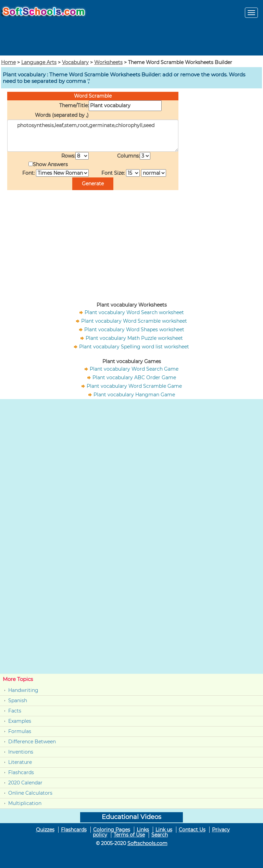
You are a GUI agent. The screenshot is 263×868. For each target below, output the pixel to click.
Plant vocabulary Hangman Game (134, 395)
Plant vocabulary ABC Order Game (134, 377)
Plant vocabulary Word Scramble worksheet (134, 321)
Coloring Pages (112, 830)
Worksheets (108, 62)
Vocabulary (75, 62)
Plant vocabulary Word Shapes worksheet (134, 330)
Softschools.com (147, 843)
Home (8, 62)
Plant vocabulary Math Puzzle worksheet (134, 338)
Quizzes (45, 830)
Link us (164, 830)
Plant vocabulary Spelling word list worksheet (134, 347)
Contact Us (192, 830)
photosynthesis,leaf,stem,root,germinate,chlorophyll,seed (93, 136)
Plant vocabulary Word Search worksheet (134, 312)
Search (160, 835)
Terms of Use (129, 835)
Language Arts (39, 62)
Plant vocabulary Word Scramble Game (134, 386)
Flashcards (21, 772)
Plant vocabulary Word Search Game (134, 369)
